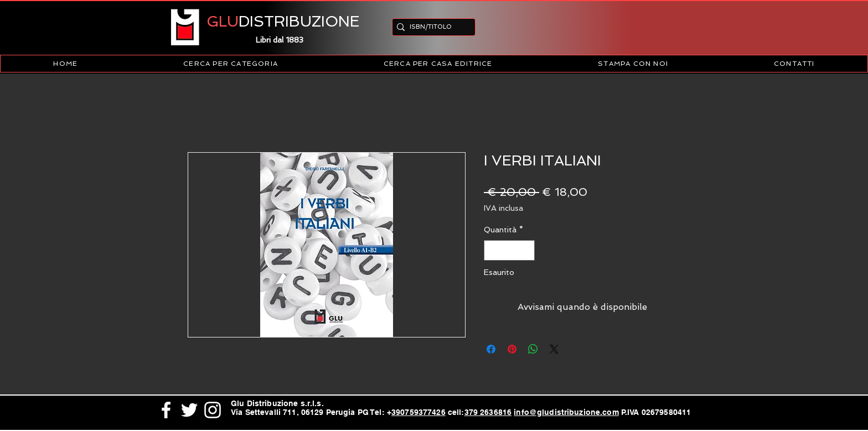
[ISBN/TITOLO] (430, 27)
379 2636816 (488, 412)
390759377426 (418, 412)
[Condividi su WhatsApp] (533, 349)
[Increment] (526, 250)
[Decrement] (492, 250)
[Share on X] (554, 349)
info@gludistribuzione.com (566, 412)
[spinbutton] (509, 250)
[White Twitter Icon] (189, 410)
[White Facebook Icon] (166, 410)
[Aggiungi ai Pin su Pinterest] (512, 349)
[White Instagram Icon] (213, 410)
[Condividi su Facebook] (491, 349)
